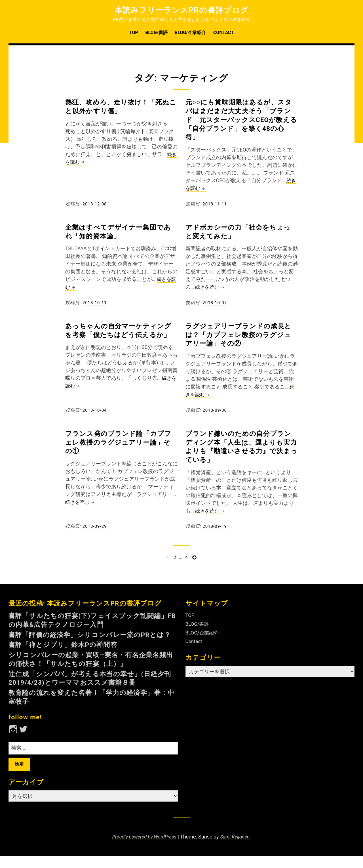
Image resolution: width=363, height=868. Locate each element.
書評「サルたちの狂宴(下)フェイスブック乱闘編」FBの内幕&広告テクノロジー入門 (90, 619)
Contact (223, 32)
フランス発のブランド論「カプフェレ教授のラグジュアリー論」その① (121, 442)
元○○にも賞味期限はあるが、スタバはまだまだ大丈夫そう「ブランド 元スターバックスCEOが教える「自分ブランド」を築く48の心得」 (241, 119)
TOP (134, 32)
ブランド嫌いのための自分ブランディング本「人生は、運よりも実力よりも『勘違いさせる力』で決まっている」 (241, 446)
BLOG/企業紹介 (190, 32)
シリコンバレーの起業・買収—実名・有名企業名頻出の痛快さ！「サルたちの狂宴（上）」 (90, 667)
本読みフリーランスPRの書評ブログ (182, 10)
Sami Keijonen (237, 849)
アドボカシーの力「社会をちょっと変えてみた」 (241, 231)
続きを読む (211, 287)
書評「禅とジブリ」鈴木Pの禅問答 (70, 652)
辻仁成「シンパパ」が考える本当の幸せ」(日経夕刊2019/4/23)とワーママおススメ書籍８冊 (92, 686)
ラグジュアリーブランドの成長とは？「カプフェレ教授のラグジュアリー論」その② (241, 334)
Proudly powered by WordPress (143, 849)
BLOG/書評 (156, 32)
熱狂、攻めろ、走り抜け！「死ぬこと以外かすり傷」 (120, 106)
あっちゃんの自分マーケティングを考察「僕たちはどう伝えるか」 (121, 334)
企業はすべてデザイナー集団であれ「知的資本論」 (121, 231)
